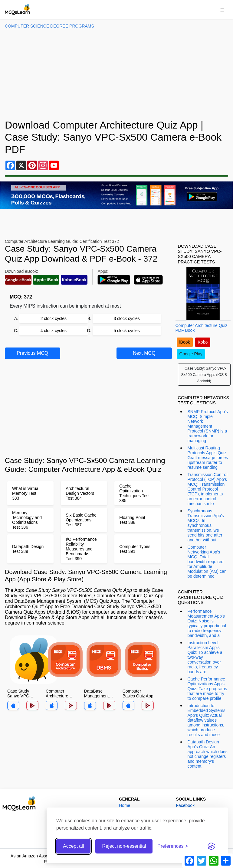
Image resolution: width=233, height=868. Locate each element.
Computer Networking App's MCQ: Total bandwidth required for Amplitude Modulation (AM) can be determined (207, 562)
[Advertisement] (116, 74)
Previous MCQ (32, 353)
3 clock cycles (126, 318)
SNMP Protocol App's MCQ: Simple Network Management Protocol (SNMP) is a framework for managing (208, 426)
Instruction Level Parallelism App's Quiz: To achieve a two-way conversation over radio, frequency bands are (205, 657)
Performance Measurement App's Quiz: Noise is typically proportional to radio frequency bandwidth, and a (207, 623)
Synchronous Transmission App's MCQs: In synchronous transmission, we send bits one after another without (206, 525)
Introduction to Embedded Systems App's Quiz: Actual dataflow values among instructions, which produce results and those (207, 720)
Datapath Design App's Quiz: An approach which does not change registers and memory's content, (208, 754)
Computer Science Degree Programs (49, 26)
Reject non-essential (124, 846)
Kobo (203, 342)
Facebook (185, 805)
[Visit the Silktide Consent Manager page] (211, 846)
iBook (185, 342)
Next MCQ (144, 353)
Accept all (73, 846)
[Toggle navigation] (222, 9)
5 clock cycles (126, 331)
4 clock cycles (54, 331)
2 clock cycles (54, 318)
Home (125, 805)
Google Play (191, 354)
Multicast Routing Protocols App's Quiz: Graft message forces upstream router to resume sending (208, 458)
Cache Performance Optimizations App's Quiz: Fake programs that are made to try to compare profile (207, 689)
